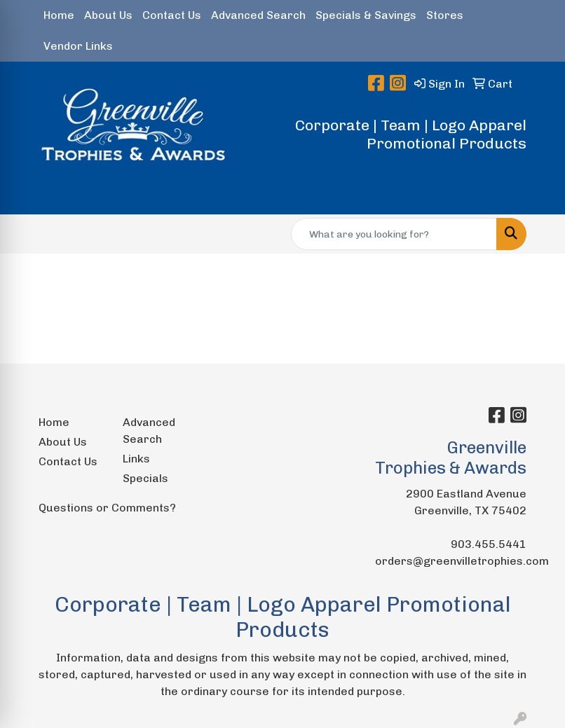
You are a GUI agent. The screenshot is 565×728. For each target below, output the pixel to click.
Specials (145, 478)
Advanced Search (258, 15)
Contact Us (172, 15)
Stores (445, 15)
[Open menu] (537, 194)
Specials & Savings (366, 15)
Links (136, 459)
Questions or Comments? (107, 508)
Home (59, 15)
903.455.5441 (489, 544)
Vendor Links (78, 46)
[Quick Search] (394, 234)
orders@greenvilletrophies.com (462, 561)
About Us (108, 15)
